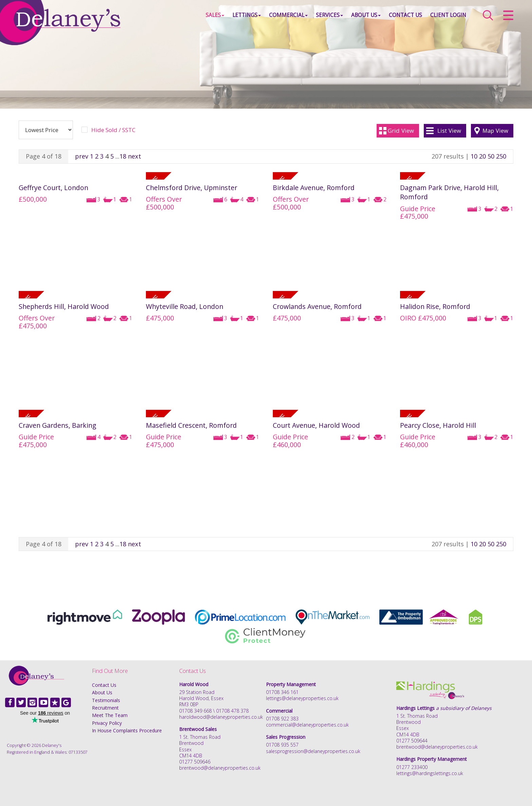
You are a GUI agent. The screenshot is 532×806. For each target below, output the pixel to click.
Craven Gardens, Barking (58, 425)
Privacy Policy (107, 723)
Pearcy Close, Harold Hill (438, 425)
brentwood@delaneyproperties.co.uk (220, 768)
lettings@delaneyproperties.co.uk (302, 698)
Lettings (247, 15)
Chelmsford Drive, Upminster (192, 188)
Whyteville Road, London (185, 306)
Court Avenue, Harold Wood (316, 425)
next (135, 156)
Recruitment (105, 708)
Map (495, 131)
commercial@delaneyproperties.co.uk (307, 725)
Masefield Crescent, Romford (191, 425)
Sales (215, 15)
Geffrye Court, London (53, 188)
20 (482, 156)
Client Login (448, 15)
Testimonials (106, 700)
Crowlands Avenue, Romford (317, 306)
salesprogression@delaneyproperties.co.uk (313, 751)
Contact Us (405, 15)
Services (329, 15)
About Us (366, 15)
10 (474, 156)
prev (82, 156)
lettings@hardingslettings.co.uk (430, 773)
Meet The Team (110, 715)
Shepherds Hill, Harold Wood (64, 306)
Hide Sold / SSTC (113, 130)
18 (123, 156)
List (449, 131)
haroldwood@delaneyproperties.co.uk (221, 717)
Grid (401, 131)
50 (491, 156)
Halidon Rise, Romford (435, 306)
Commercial (288, 15)
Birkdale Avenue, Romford (314, 188)
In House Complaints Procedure (127, 730)
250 (501, 156)
